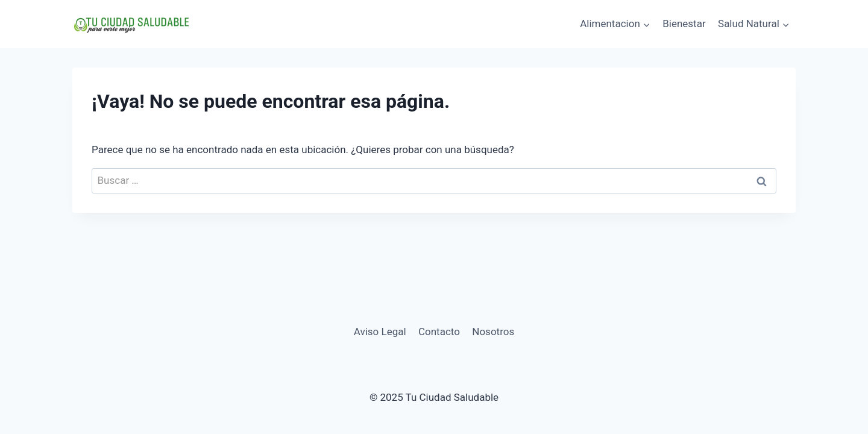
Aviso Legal (380, 332)
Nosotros (493, 332)
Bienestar (684, 24)
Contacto (439, 332)
